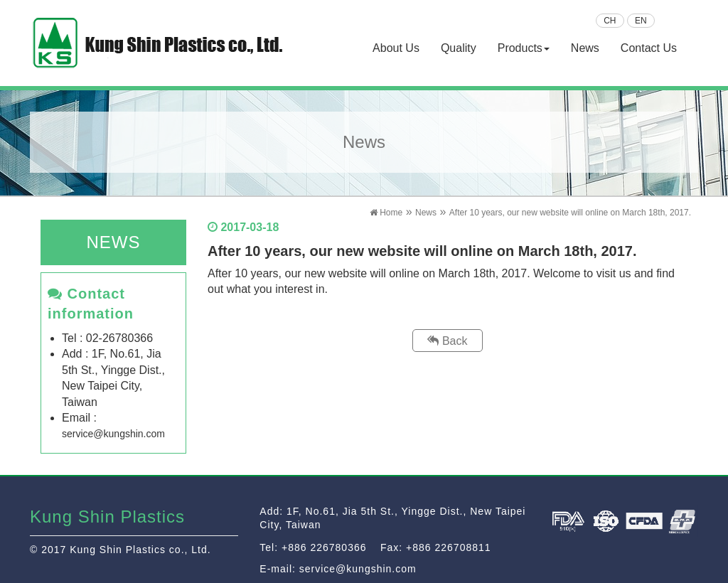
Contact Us (649, 48)
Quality (459, 48)
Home (386, 213)
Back (447, 341)
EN (641, 21)
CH (610, 21)
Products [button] (524, 48)
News (585, 48)
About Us (396, 48)
